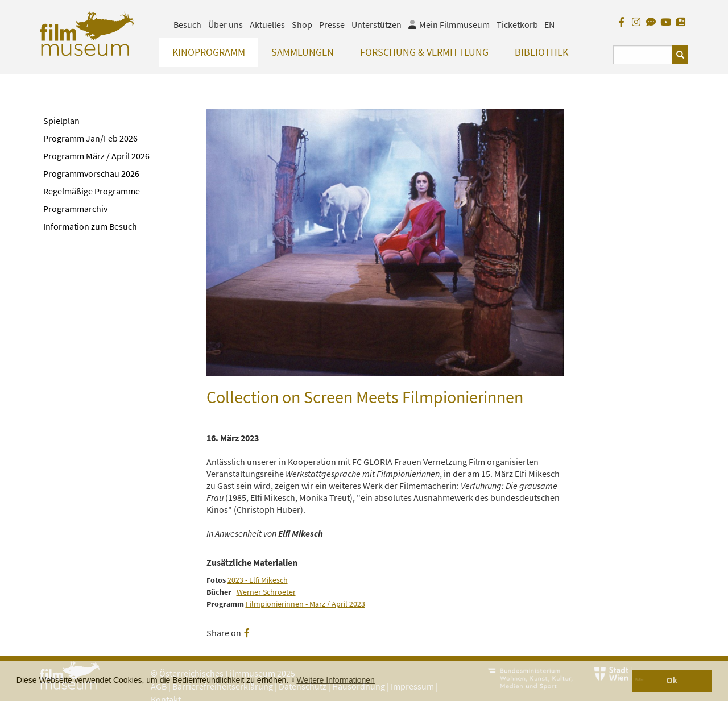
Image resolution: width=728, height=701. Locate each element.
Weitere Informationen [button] (335, 680)
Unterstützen (377, 24)
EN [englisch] (549, 24)
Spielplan (61, 121)
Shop (302, 24)
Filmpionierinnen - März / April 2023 (305, 604)
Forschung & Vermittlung (424, 52)
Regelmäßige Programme (92, 191)
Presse (332, 24)
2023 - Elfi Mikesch (258, 580)
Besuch (187, 24)
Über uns (226, 24)
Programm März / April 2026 (96, 156)
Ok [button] (672, 681)
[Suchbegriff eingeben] (643, 55)
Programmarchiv (75, 209)
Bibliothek (541, 52)
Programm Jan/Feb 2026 (90, 138)
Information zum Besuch (90, 226)
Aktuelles (267, 24)
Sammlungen (303, 52)
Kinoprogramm (209, 52)
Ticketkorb (517, 24)
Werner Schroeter (266, 592)
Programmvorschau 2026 (91, 173)
